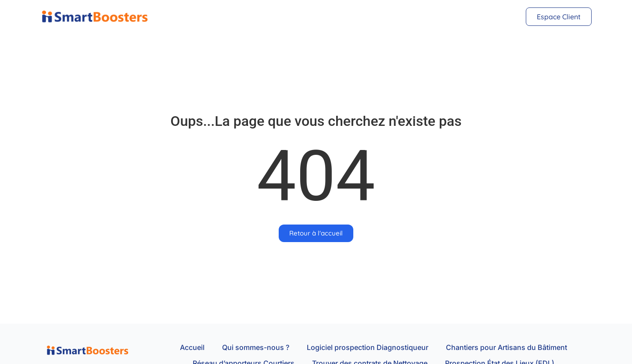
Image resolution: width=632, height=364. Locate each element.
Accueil (192, 347)
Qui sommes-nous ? (256, 347)
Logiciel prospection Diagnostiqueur (368, 347)
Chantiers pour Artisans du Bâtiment (506, 347)
